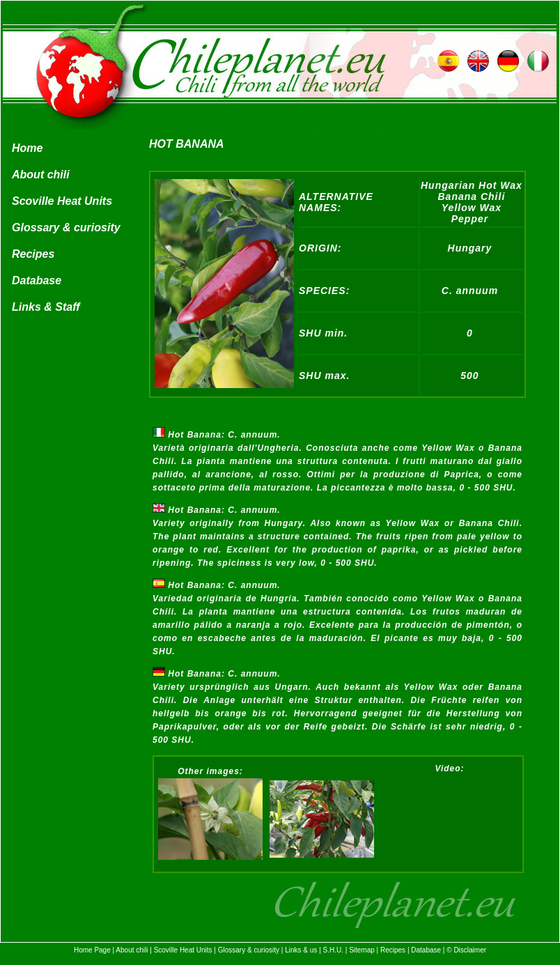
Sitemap (362, 950)
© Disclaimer (466, 950)
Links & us (301, 950)
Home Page (92, 950)
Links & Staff (46, 307)
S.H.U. (333, 950)
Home (27, 148)
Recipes (33, 254)
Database (37, 280)
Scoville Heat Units (62, 201)
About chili (41, 175)
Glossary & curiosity (66, 227)
